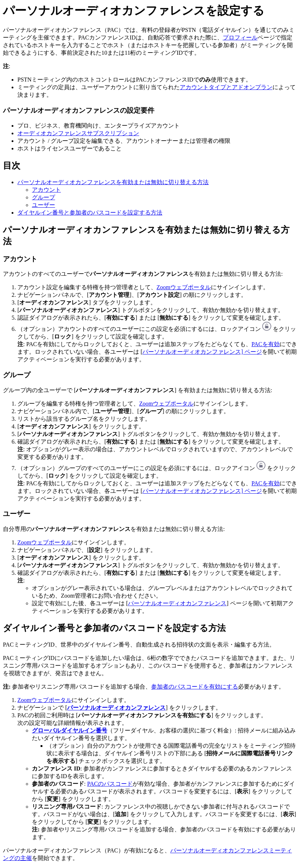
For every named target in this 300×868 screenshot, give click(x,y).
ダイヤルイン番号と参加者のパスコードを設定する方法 (90, 213)
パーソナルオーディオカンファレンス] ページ (202, 352)
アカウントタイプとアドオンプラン (226, 87)
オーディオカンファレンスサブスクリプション (78, 133)
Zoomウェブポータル (184, 287)
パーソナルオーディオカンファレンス (177, 603)
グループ (43, 197)
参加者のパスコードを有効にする (195, 687)
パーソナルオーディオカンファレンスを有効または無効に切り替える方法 (113, 182)
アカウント (46, 190)
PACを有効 (266, 344)
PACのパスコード (110, 784)
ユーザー (43, 205)
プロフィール (240, 38)
